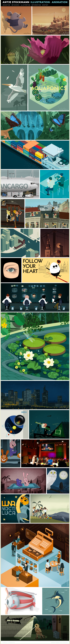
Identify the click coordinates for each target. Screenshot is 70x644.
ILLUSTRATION (25, 5)
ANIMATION (6, 5)
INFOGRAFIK (15, 5)
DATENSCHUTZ (11, 643)
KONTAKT (45, 5)
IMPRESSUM (5, 643)
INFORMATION (36, 5)
